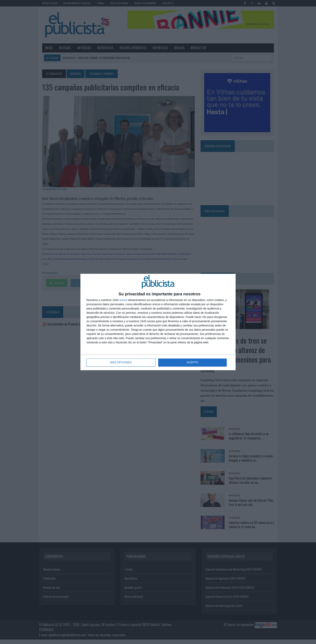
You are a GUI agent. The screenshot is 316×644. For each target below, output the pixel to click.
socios (123, 300)
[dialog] (158, 322)
